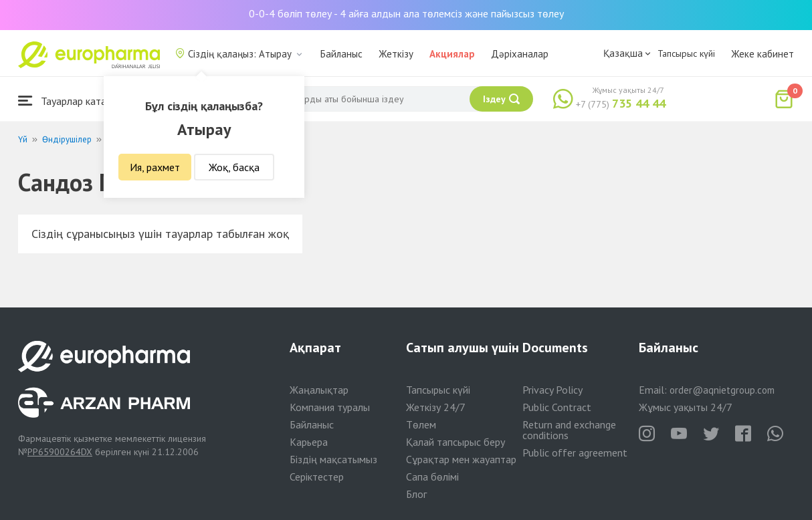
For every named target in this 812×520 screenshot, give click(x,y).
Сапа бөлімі (432, 477)
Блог (416, 494)
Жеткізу (396, 54)
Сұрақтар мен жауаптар (461, 459)
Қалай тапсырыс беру (455, 442)
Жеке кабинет (763, 54)
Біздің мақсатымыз (333, 459)
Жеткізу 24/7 (436, 407)
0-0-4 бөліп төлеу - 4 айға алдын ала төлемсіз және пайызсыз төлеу (406, 13)
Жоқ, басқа (234, 167)
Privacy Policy (552, 390)
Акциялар (452, 54)
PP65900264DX (60, 452)
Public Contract (557, 407)
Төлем (421, 424)
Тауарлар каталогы (73, 101)
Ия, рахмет (155, 167)
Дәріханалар (520, 54)
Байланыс (341, 54)
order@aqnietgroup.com (722, 390)
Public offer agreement (575, 452)
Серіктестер (317, 477)
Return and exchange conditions (569, 430)
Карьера (309, 442)
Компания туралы (330, 407)
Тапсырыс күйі (686, 53)
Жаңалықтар (319, 390)
